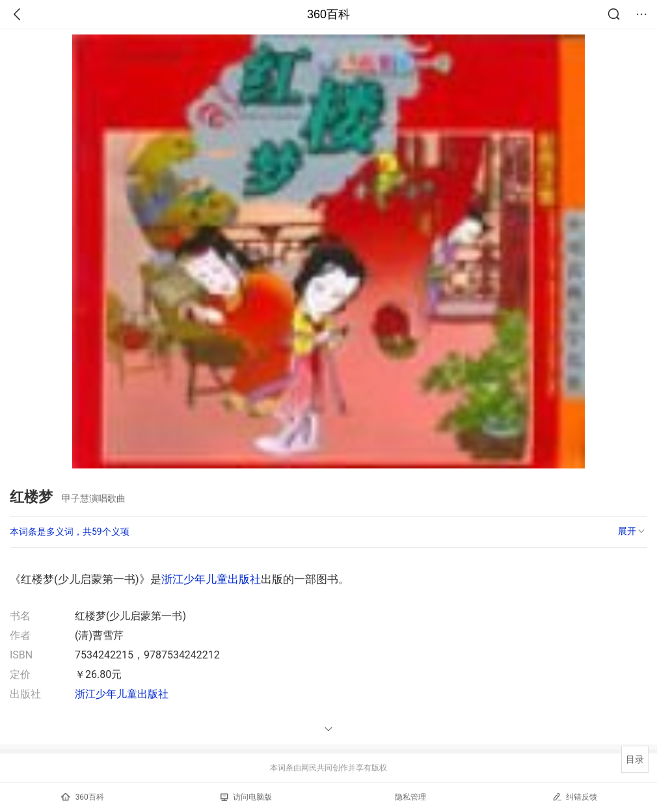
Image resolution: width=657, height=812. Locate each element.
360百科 (328, 14)
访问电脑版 (246, 797)
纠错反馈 (575, 797)
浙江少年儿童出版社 (211, 579)
